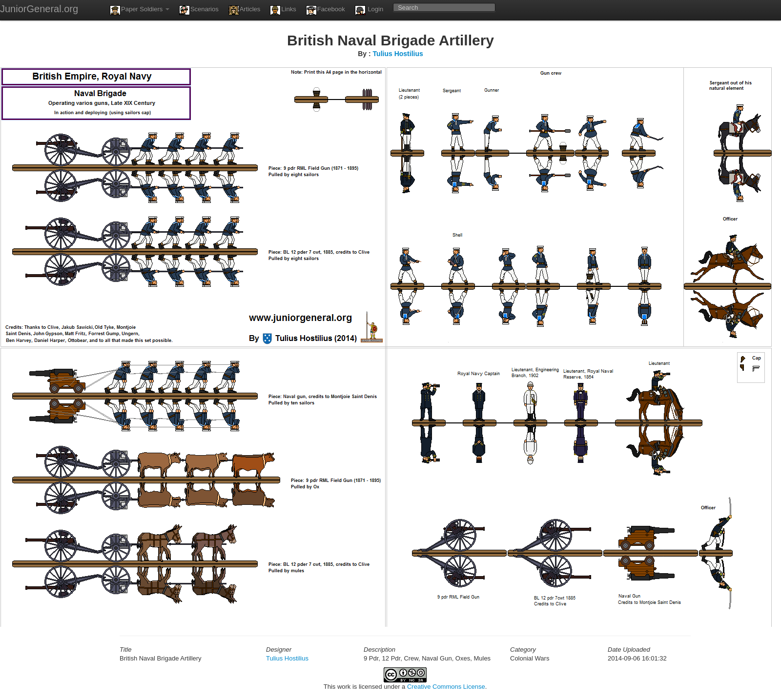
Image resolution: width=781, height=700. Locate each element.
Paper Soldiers (140, 10)
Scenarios (199, 10)
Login (369, 10)
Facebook (326, 10)
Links (283, 10)
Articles (245, 10)
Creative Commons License (446, 687)
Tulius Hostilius (398, 54)
